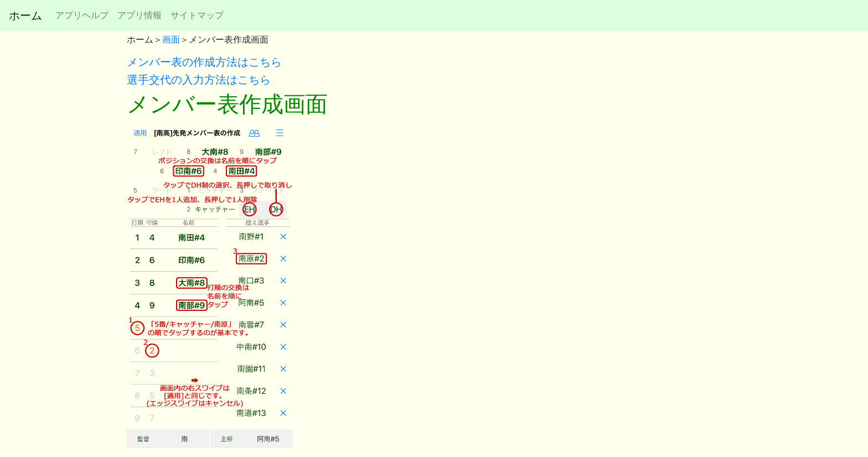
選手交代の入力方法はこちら (199, 80)
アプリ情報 (139, 15)
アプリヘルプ (82, 15)
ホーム (25, 15)
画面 (171, 40)
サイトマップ (197, 15)
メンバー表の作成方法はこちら (204, 62)
